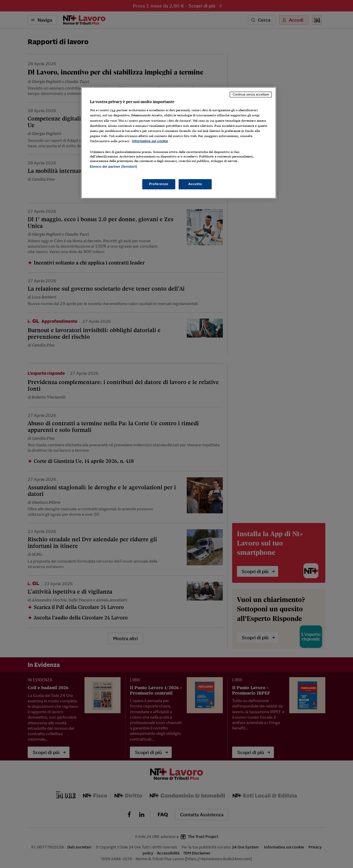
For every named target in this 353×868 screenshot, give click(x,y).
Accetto (195, 184)
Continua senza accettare (251, 94)
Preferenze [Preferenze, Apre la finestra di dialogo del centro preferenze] (159, 184)
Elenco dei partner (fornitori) (114, 167)
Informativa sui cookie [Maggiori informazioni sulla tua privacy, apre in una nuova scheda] (150, 141)
